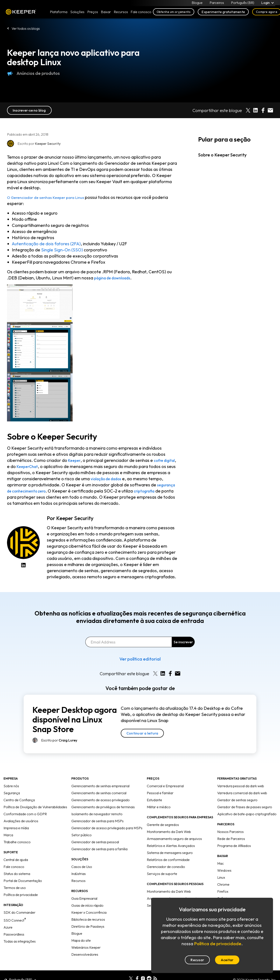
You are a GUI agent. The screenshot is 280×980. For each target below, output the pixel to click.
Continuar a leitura (142, 733)
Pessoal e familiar (160, 793)
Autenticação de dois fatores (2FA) (46, 244)
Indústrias (79, 874)
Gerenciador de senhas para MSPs (97, 821)
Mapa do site (81, 940)
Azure (8, 927)
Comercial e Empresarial (165, 786)
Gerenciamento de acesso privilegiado (101, 800)
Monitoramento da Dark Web (169, 832)
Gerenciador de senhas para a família (99, 849)
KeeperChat (45, 466)
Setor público (81, 835)
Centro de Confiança (19, 800)
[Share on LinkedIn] (255, 110)
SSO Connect (15, 920)
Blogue (197, 4)
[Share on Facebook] (263, 110)
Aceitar (227, 960)
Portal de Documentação (23, 881)
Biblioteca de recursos (88, 919)
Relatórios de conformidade (168, 860)
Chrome (223, 884)
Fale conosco (14, 867)
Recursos (78, 881)
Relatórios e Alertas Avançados (171, 846)
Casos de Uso (82, 867)
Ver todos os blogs (26, 28)
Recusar (197, 960)
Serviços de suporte (162, 874)
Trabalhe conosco (17, 842)
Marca (8, 835)
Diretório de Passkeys (88, 926)
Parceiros (216, 4)
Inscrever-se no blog (29, 110)
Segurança (12, 793)
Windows (224, 870)
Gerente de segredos (163, 825)
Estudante (154, 800)
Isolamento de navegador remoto (97, 814)
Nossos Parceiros (230, 832)
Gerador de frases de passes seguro (245, 807)
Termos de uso (15, 888)
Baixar (106, 14)
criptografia (31, 497)
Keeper (21, 14)
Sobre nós (11, 786)
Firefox (223, 891)
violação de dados (133, 479)
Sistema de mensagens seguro (170, 853)
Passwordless (14, 934)
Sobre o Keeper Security (222, 155)
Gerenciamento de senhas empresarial (100, 786)
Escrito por (59, 740)
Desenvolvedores (85, 954)
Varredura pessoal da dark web (241, 786)
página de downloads (116, 278)
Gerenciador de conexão (166, 867)
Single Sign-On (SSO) (62, 250)
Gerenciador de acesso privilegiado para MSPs (107, 828)
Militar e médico (159, 807)
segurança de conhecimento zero (68, 491)
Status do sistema (17, 874)
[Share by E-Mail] (270, 110)
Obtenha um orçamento (174, 14)
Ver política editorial (140, 659)
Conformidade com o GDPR (25, 814)
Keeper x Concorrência (89, 912)
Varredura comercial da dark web (242, 793)
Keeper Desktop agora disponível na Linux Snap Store (75, 719)
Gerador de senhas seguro (237, 800)
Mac (220, 863)
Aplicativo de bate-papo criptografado (247, 814)
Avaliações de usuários (21, 821)
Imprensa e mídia (16, 828)
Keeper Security (75, 518)
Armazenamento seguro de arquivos (174, 839)
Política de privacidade (21, 895)
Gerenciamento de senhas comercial (99, 793)
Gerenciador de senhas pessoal (95, 842)
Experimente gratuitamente (223, 14)
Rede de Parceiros (231, 839)
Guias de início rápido (87, 905)
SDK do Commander (19, 912)
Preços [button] (93, 14)
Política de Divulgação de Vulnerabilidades (35, 807)
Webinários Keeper (86, 947)
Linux (221, 877)
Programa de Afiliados (234, 846)
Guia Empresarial (84, 898)
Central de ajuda (16, 860)
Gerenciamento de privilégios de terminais (103, 807)
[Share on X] (248, 110)
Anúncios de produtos (33, 73)
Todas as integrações (20, 941)
